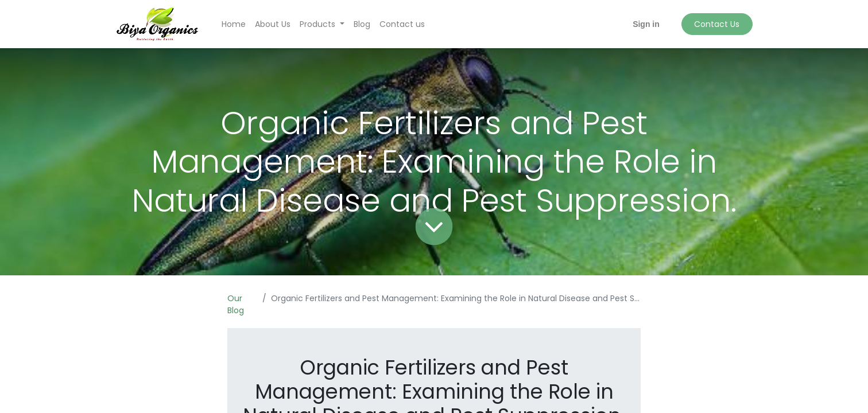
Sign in (646, 24)
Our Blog (236, 304)
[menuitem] (234, 24)
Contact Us (717, 24)
